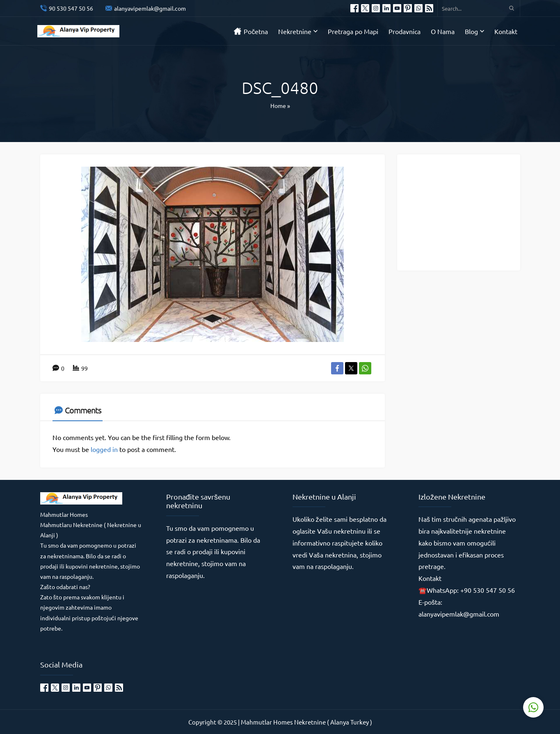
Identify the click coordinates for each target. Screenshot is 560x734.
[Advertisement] (465, 212)
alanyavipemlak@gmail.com (150, 8)
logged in (104, 449)
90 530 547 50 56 (71, 8)
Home (278, 106)
